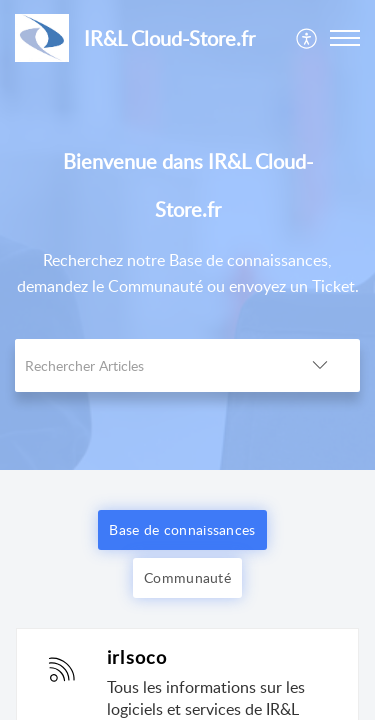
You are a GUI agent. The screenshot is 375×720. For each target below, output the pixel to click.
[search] (147, 365)
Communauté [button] (187, 577)
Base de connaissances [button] (182, 529)
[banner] (187, 235)
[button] (307, 38)
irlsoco (137, 657)
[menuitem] (307, 38)
